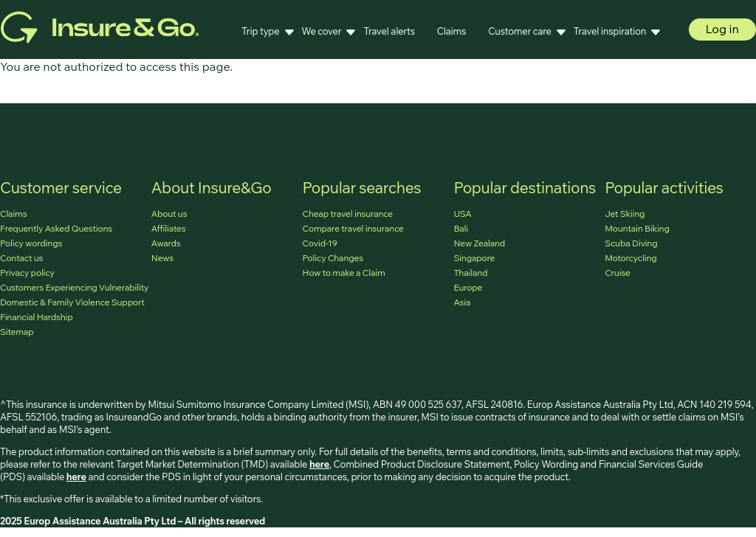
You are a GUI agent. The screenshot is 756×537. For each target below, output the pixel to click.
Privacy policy (27, 273)
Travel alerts (389, 31)
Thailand (470, 273)
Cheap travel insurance (348, 214)
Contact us (21, 258)
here (319, 464)
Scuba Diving (631, 243)
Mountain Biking (637, 228)
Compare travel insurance (353, 228)
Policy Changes (333, 258)
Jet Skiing (625, 214)
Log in (723, 29)
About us (169, 214)
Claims (451, 31)
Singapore (474, 258)
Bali (461, 228)
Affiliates (169, 228)
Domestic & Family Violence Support (72, 302)
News (162, 258)
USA (462, 214)
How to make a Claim (344, 273)
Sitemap (17, 332)
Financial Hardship (37, 317)
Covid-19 (320, 243)
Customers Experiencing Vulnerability (74, 287)
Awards (166, 243)
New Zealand (479, 243)
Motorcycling (630, 258)
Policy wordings (31, 243)
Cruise (618, 273)
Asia (462, 302)
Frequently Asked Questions (56, 228)
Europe (468, 287)
